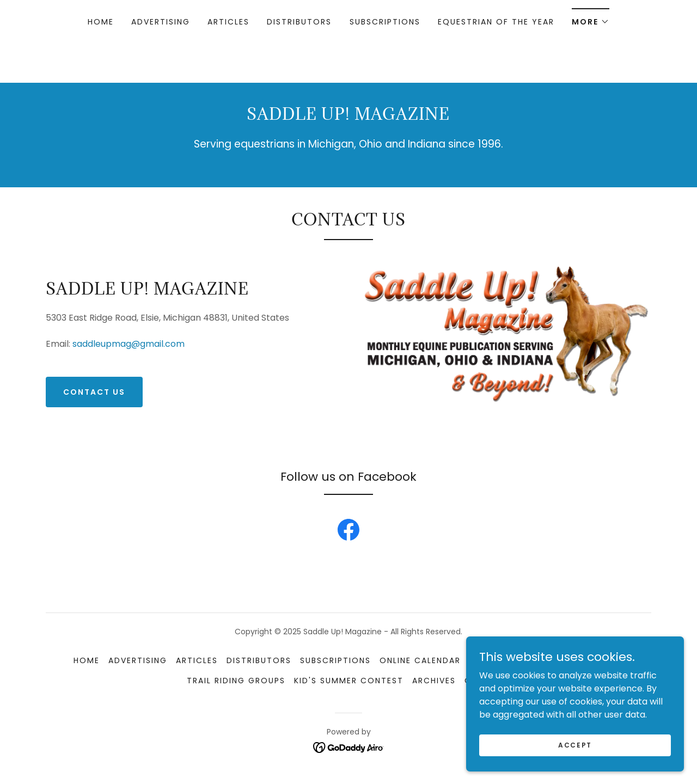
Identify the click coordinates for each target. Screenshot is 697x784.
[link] (348, 532)
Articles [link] (228, 22)
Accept (575, 767)
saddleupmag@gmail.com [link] (129, 344)
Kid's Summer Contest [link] (349, 681)
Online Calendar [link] (420, 660)
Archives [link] (434, 681)
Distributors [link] (299, 22)
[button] (591, 18)
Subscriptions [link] (385, 22)
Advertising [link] (161, 22)
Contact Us (94, 392)
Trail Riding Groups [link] (236, 681)
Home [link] (101, 22)
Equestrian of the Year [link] (496, 22)
